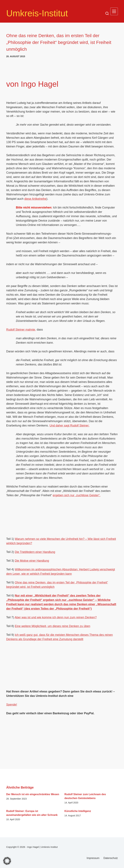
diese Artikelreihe (35, 199)
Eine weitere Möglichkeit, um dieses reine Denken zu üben (52, 626)
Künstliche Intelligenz (78, 811)
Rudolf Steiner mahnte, (21, 330)
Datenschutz (111, 858)
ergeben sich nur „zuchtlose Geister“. (77, 495)
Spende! (12, 705)
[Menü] (114, 11)
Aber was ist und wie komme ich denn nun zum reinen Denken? (56, 617)
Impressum (93, 858)
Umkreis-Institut (37, 13)
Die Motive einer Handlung (32, 561)
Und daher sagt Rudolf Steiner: (70, 426)
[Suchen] (107, 13)
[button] (7, 861)
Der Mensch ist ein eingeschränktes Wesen (33, 794)
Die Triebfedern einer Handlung (35, 552)
